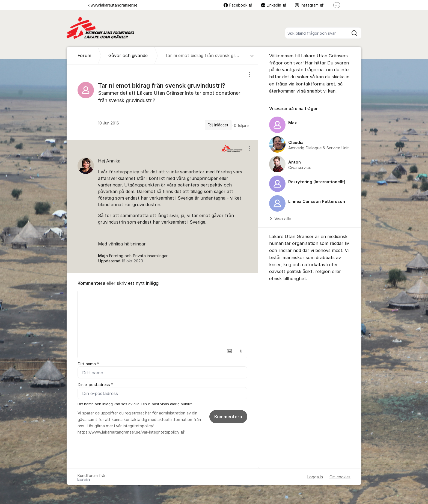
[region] (162, 102)
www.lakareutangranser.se (113, 5)
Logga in (315, 477)
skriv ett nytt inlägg (138, 283)
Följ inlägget (218, 125)
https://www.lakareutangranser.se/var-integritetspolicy (129, 432)
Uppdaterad (121, 261)
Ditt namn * (88, 364)
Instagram (307, 5)
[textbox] (162, 318)
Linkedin (272, 5)
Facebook (236, 5)
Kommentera (228, 417)
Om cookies (340, 477)
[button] (229, 351)
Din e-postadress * (95, 385)
